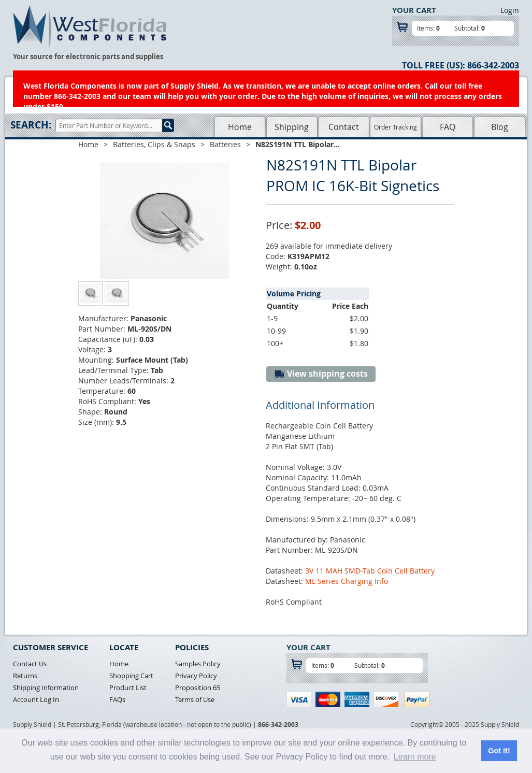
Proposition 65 (198, 688)
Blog (500, 127)
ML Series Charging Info (347, 581)
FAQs (117, 699)
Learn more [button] (415, 757)
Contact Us (30, 664)
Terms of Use (195, 699)
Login (510, 10)
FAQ (448, 127)
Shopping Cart (131, 676)
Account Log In (36, 699)
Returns (25, 676)
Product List (128, 688)
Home (240, 127)
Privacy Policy (196, 676)
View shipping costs (321, 374)
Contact (344, 127)
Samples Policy (198, 664)
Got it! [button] (499, 751)
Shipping (292, 127)
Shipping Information (46, 688)
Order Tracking (396, 127)
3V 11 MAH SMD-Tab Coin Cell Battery (370, 571)
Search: (31, 125)
